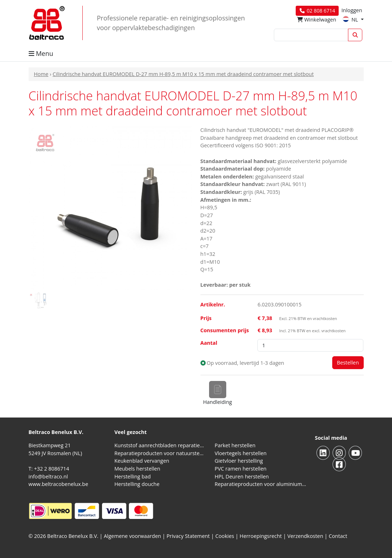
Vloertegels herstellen (241, 453)
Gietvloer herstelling (239, 461)
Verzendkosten (305, 536)
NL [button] (351, 20)
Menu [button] (41, 53)
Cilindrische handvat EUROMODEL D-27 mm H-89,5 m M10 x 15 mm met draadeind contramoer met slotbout (183, 74)
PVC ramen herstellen (241, 469)
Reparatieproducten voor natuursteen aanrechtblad (160, 453)
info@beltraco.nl (48, 476)
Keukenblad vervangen (142, 461)
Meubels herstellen (137, 469)
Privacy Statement (188, 536)
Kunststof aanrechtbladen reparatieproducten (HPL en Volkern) (160, 445)
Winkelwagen (317, 20)
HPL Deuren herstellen (242, 476)
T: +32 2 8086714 (49, 469)
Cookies (225, 536)
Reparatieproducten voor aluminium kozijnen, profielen (261, 484)
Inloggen (352, 10)
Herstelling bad (133, 476)
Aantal (209, 343)
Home (41, 74)
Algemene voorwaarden (132, 536)
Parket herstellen (235, 445)
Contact (338, 536)
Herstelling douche (137, 484)
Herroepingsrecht (261, 536)
